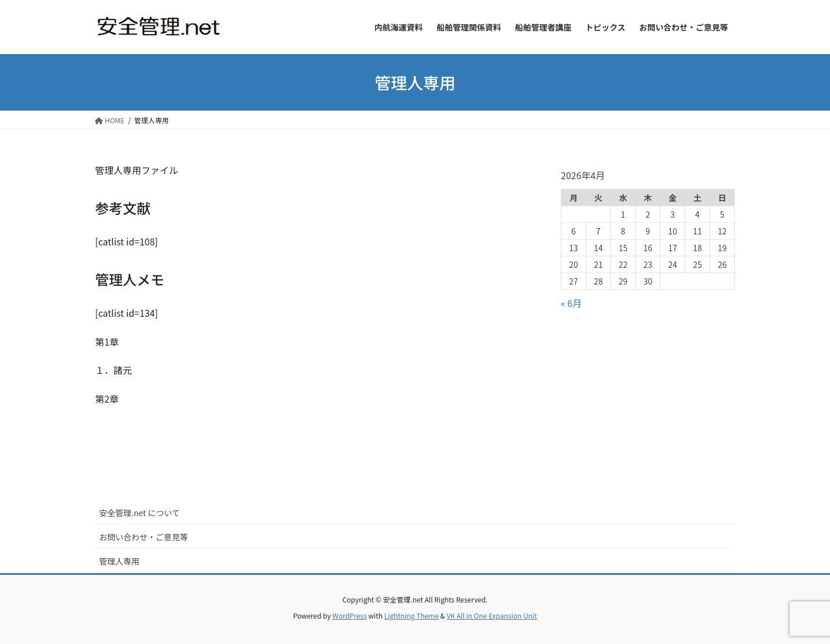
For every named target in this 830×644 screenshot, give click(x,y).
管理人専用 (119, 561)
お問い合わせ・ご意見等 (144, 537)
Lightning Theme (411, 615)
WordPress (350, 615)
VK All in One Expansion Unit (492, 615)
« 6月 (571, 303)
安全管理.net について (139, 513)
